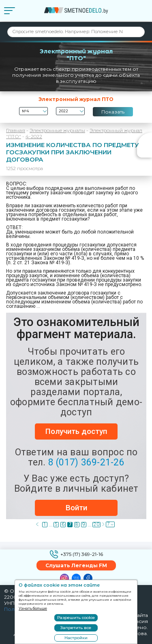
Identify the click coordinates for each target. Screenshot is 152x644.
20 (96, 525)
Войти (76, 508)
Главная (16, 130)
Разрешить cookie (76, 618)
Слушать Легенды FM (76, 565)
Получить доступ (76, 431)
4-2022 (34, 136)
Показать (113, 112)
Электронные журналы (57, 130)
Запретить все (76, 628)
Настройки (76, 638)
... (51, 525)
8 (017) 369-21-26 (86, 462)
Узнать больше (33, 608)
